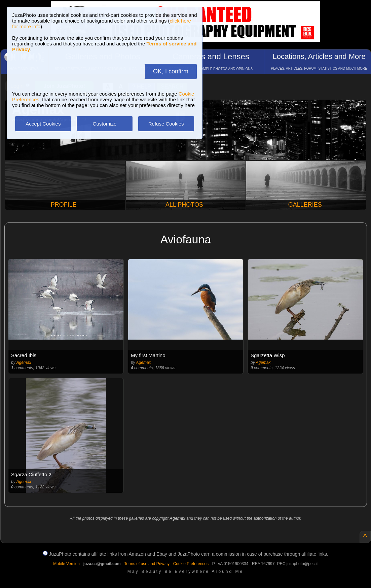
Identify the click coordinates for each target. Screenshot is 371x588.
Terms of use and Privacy (147, 564)
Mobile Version (66, 564)
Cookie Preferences (191, 564)
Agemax (24, 362)
